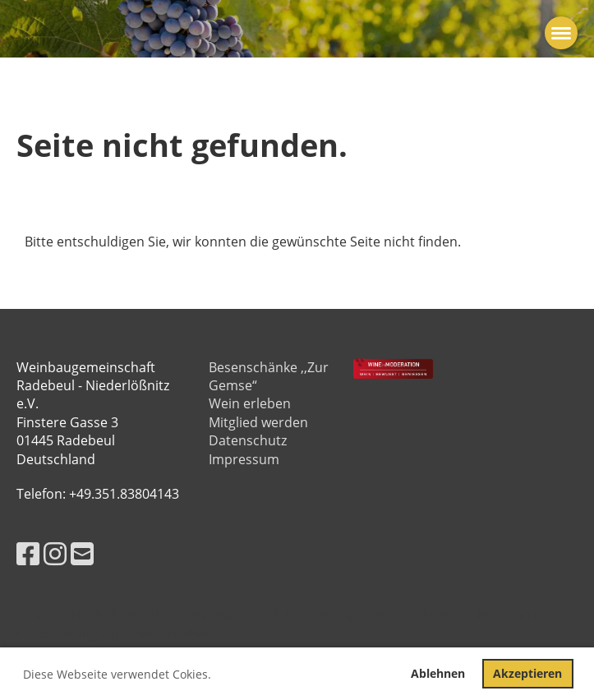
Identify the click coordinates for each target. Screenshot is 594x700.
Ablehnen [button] (438, 673)
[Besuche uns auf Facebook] (28, 553)
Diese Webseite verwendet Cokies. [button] (117, 674)
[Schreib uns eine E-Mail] (82, 553)
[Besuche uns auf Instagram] (55, 553)
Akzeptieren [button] (527, 673)
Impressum (244, 459)
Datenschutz (248, 440)
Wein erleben (250, 403)
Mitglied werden (258, 422)
